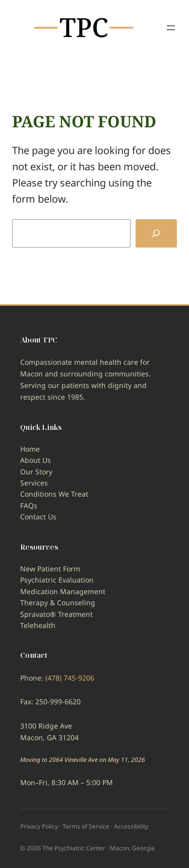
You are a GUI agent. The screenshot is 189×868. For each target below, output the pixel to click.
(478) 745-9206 (70, 678)
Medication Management (63, 591)
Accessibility (131, 826)
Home (30, 449)
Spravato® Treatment (56, 614)
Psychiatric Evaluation (57, 580)
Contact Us (38, 517)
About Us (36, 460)
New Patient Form (50, 569)
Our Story (36, 472)
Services (34, 483)
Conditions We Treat (54, 494)
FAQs (29, 505)
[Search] (156, 233)
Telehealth (38, 625)
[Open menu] (171, 28)
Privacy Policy (39, 826)
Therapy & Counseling (58, 602)
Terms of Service (86, 826)
